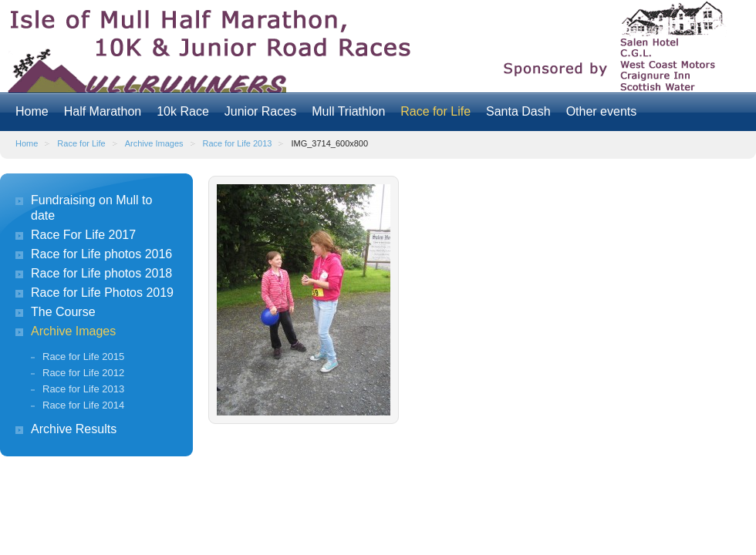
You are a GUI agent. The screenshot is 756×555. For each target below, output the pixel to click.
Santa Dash (518, 111)
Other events (602, 111)
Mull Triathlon (348, 111)
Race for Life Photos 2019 (102, 293)
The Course (63, 312)
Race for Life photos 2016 (101, 254)
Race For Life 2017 (83, 235)
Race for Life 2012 (83, 373)
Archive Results (74, 429)
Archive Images (154, 143)
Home (32, 111)
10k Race (183, 111)
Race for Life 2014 (83, 405)
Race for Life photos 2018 (101, 273)
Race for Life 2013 (238, 143)
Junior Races (260, 111)
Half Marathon (103, 111)
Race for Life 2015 (83, 357)
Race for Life (435, 111)
